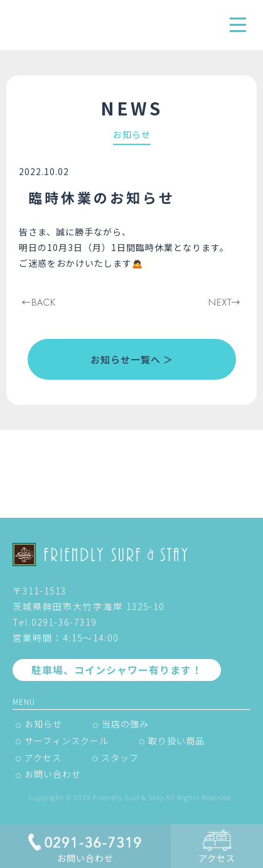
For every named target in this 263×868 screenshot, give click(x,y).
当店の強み (125, 724)
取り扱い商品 (176, 741)
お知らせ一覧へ (126, 359)
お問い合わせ (53, 774)
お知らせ (43, 724)
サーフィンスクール (67, 741)
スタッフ (120, 758)
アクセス (43, 758)
